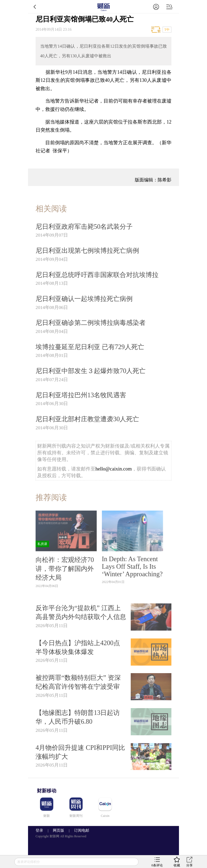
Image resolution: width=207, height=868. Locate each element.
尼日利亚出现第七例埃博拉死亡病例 (87, 250)
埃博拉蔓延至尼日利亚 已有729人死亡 (90, 347)
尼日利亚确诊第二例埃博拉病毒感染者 (91, 323)
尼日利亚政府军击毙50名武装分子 (84, 226)
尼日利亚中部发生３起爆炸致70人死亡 (91, 371)
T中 (167, 30)
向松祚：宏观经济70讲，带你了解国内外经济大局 (65, 569)
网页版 (58, 830)
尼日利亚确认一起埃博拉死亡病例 (84, 299)
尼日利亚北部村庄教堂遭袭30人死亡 (87, 419)
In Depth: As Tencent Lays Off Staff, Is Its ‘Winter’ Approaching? (132, 566)
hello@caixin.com (114, 469)
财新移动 (47, 791)
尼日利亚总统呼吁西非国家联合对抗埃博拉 (97, 275)
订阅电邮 (80, 830)
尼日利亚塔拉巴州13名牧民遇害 (81, 395)
